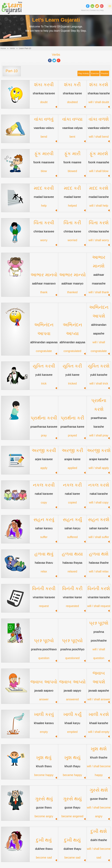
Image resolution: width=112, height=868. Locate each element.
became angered (72, 816)
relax (44, 571)
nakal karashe (99, 494)
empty (44, 732)
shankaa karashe (99, 93)
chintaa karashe (99, 231)
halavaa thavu (44, 563)
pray (44, 435)
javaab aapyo (72, 691)
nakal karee (72, 494)
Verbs (12, 48)
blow (44, 171)
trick (44, 383)
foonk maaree (72, 162)
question (44, 658)
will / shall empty (99, 732)
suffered (72, 537)
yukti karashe (99, 375)
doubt (44, 102)
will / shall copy (99, 502)
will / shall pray (99, 435)
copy (44, 502)
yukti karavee (44, 375)
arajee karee (72, 459)
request (44, 606)
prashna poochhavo (44, 649)
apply (44, 468)
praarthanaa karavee (44, 427)
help (44, 206)
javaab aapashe (99, 691)
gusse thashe (99, 799)
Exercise (95, 73)
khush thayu (72, 766)
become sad (44, 858)
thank (44, 292)
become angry (44, 816)
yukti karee (72, 375)
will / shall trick (99, 383)
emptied (72, 732)
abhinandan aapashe (99, 329)
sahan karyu (72, 528)
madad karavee (44, 197)
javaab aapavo (44, 691)
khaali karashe (99, 723)
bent (72, 137)
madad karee (72, 197)
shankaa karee (72, 93)
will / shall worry (99, 240)
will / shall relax (99, 571)
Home (3, 48)
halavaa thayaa (72, 563)
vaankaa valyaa (72, 128)
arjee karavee (44, 459)
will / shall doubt (99, 102)
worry (44, 240)
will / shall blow (99, 171)
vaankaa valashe (99, 128)
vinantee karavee (44, 597)
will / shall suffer (99, 537)
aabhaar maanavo (44, 283)
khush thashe (99, 757)
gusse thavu (44, 807)
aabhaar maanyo (72, 283)
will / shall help (99, 206)
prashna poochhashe (99, 636)
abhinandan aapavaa (44, 342)
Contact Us (94, 10)
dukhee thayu (72, 849)
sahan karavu (44, 528)
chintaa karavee (44, 231)
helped (72, 206)
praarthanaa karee (72, 427)
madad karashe (99, 197)
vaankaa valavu (44, 128)
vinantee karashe (99, 597)
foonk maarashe (99, 162)
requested (72, 606)
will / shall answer (99, 699)
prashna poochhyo (72, 649)
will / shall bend (99, 137)
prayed (72, 435)
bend (44, 137)
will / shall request (99, 606)
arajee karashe (99, 459)
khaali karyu (72, 723)
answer (44, 699)
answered (72, 699)
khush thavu (44, 766)
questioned (72, 658)
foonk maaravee (44, 162)
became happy (72, 775)
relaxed (72, 571)
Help (102, 10)
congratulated (72, 351)
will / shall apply (99, 468)
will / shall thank (99, 292)
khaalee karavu (44, 723)
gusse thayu (72, 807)
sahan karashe (99, 528)
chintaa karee (72, 231)
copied (72, 502)
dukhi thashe (99, 840)
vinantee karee (72, 597)
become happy (44, 775)
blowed (72, 171)
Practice (105, 73)
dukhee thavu (44, 849)
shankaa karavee (44, 93)
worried (72, 240)
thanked (72, 292)
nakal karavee (44, 494)
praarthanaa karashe (99, 422)
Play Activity (84, 73)
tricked (72, 383)
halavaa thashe (99, 563)
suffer (44, 537)
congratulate (44, 351)
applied (72, 468)
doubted (72, 102)
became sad (72, 858)
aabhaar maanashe (99, 279)
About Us (85, 10)
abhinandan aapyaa (72, 342)
